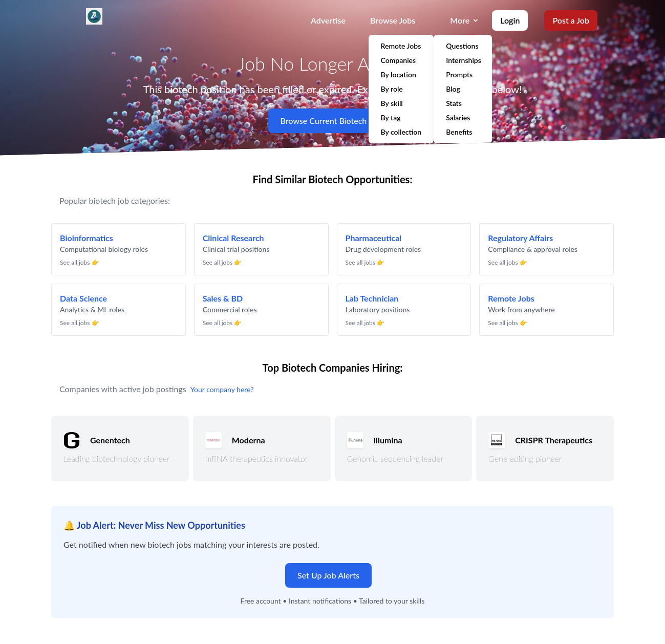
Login (510, 20)
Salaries (458, 117)
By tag (391, 117)
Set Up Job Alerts (328, 575)
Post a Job (571, 20)
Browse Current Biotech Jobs (333, 121)
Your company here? (222, 389)
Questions (462, 46)
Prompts (459, 74)
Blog (453, 89)
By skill (392, 103)
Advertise (328, 20)
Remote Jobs (401, 46)
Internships (464, 60)
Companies (399, 60)
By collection (401, 132)
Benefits (459, 132)
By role (392, 89)
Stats (454, 103)
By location (399, 74)
